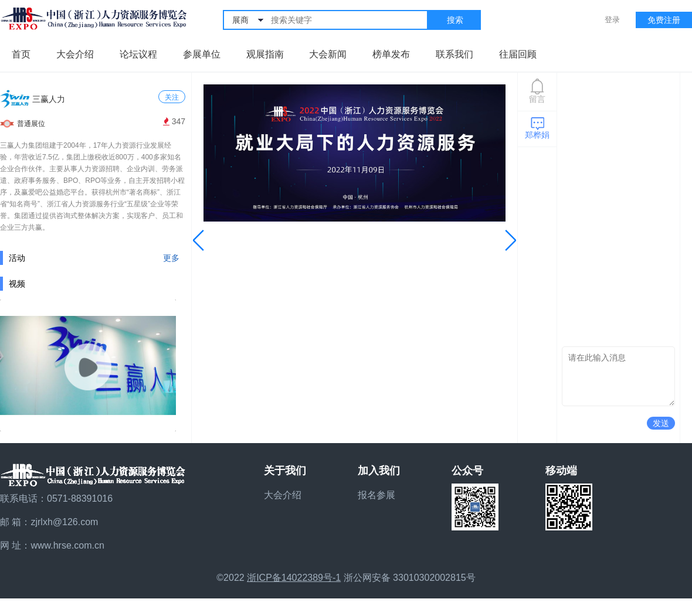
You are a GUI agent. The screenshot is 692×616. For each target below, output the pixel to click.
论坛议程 (138, 54)
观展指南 (265, 54)
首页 (21, 54)
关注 (172, 97)
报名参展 (376, 495)
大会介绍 (75, 54)
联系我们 (454, 54)
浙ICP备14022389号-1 (294, 578)
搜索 (455, 20)
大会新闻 (328, 54)
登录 (612, 20)
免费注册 (664, 20)
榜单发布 (391, 54)
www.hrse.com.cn (67, 545)
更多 (171, 258)
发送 (661, 423)
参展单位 (202, 54)
